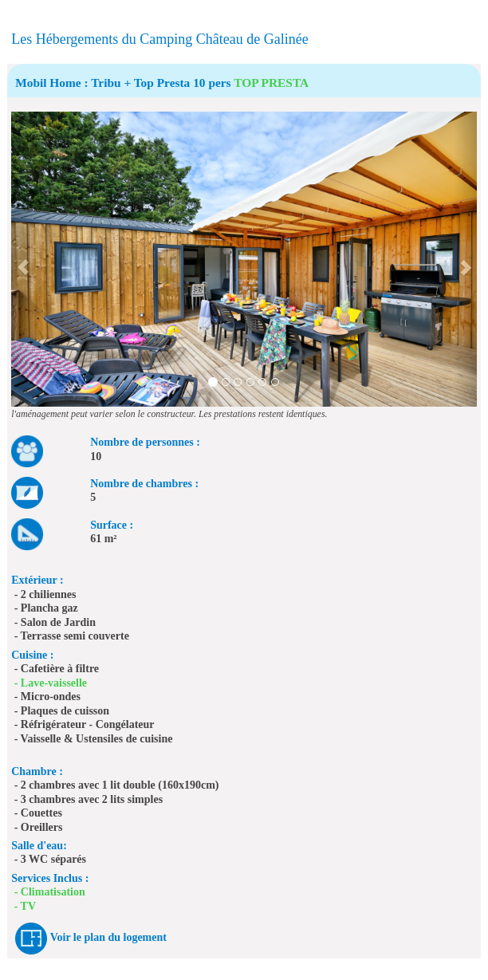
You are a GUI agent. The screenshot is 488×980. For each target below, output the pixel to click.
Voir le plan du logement (108, 937)
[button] (23, 259)
